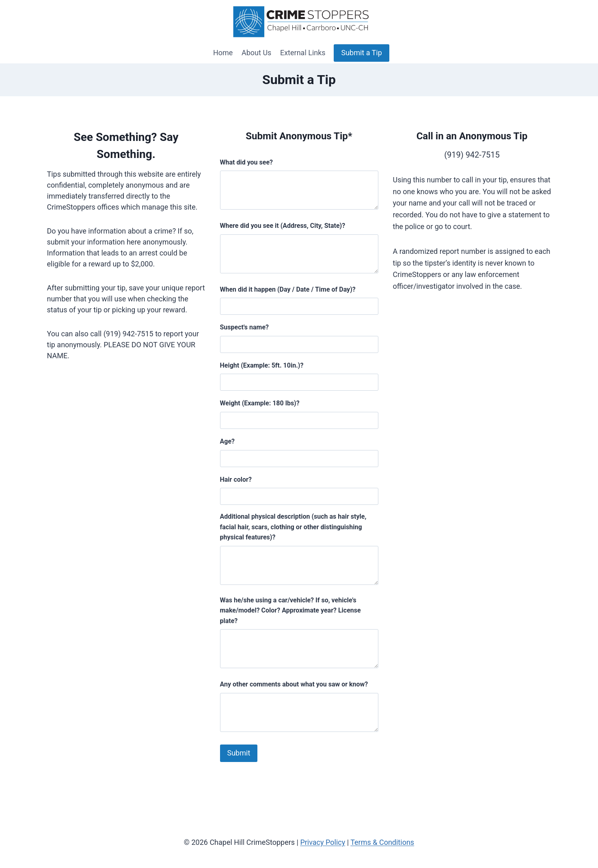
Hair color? (236, 479)
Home (223, 53)
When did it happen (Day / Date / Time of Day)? (288, 289)
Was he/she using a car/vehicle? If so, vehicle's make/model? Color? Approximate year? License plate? (290, 610)
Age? (228, 441)
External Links (303, 53)
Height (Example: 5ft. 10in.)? (262, 365)
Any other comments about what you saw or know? (294, 684)
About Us (256, 53)
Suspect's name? (245, 327)
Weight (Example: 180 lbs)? (260, 403)
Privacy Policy (323, 842)
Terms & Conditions (382, 842)
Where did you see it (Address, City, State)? (283, 226)
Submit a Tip (361, 53)
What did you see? (247, 162)
